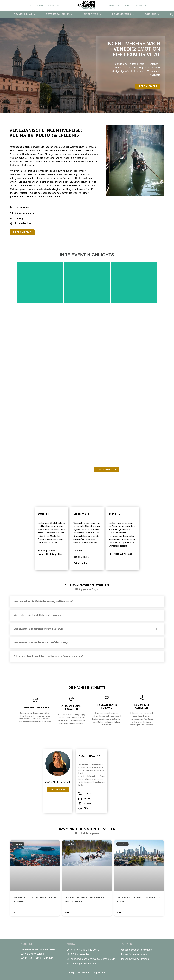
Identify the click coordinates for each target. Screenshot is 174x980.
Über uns (113, 5)
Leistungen (36, 5)
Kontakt (141, 5)
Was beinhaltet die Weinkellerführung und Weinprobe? (44, 601)
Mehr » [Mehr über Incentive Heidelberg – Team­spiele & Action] (120, 912)
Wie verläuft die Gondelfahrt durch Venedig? (38, 615)
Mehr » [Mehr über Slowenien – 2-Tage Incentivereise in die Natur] (15, 912)
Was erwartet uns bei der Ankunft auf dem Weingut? (42, 643)
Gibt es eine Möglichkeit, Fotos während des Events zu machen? (48, 656)
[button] (25, 14)
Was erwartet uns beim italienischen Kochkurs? (39, 629)
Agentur (54, 5)
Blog (128, 5)
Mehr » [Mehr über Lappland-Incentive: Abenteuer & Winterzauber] (67, 912)
